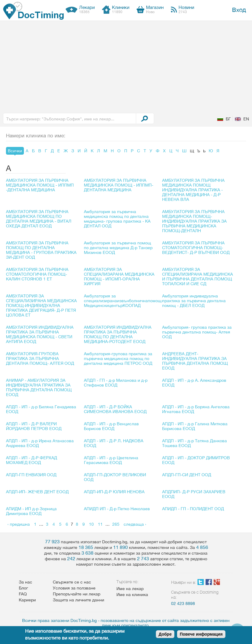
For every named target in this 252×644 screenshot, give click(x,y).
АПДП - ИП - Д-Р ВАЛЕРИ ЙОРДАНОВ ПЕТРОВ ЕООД (34, 426)
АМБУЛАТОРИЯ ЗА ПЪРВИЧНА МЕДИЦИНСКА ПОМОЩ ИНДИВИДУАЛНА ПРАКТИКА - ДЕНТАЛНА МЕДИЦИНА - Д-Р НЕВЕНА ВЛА (193, 190)
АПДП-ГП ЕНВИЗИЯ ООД (31, 475)
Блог (23, 588)
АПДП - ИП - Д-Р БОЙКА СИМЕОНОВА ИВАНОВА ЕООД (115, 409)
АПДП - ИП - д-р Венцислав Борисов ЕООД (111, 426)
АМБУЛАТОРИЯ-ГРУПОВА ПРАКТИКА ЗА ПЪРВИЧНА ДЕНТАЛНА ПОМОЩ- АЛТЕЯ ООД (40, 359)
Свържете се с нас (72, 582)
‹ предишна (19, 524)
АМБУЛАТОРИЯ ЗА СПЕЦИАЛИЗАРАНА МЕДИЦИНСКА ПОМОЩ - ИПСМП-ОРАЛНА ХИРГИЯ (119, 277)
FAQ (23, 594)
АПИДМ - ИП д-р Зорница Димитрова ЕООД (31, 511)
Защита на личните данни (79, 600)
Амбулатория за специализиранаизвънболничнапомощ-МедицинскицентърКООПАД (123, 301)
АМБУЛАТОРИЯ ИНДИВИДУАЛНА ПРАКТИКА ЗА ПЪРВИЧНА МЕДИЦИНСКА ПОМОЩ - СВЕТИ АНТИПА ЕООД (40, 334)
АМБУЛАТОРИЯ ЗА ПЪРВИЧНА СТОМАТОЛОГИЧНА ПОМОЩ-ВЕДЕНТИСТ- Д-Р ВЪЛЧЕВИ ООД (196, 248)
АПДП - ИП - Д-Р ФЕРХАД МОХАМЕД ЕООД (31, 460)
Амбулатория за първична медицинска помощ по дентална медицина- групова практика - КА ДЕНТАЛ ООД (117, 219)
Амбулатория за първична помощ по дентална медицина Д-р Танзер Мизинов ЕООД (118, 248)
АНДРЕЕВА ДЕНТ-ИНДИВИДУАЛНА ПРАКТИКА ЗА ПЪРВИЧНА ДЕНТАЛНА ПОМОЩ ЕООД (195, 361)
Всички (15, 151)
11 (100, 524)
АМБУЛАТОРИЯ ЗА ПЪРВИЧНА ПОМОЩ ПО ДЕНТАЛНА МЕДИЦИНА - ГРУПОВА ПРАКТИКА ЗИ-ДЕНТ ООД (41, 250)
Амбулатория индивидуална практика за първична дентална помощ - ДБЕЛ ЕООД (194, 301)
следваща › (135, 524)
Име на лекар (130, 589)
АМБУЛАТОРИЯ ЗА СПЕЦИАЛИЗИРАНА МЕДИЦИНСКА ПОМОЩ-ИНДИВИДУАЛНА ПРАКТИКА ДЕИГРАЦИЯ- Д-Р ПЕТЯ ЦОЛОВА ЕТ (41, 305)
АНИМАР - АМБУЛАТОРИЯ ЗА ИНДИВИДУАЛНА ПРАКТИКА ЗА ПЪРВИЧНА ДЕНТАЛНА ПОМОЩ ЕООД (39, 387)
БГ (228, 119)
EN (246, 119)
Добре (165, 634)
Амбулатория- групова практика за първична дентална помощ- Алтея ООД (197, 332)
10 (91, 524)
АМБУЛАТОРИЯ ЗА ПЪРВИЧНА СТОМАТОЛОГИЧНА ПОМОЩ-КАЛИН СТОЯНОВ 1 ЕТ (37, 274)
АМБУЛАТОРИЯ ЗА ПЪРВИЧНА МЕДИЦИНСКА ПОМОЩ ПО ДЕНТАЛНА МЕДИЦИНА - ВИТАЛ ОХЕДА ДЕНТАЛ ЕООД (39, 219)
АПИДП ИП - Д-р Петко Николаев (117, 509)
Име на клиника (132, 595)
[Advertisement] (126, 66)
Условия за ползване (74, 588)
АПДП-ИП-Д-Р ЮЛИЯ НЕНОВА (114, 492)
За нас (26, 582)
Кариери (27, 600)
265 (116, 524)
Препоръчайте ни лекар (77, 594)
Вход (239, 10)
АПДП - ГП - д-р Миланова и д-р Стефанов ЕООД (116, 383)
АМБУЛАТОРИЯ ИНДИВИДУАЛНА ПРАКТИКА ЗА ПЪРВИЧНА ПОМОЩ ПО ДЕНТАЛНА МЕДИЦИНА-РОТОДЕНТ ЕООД (118, 334)
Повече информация (201, 634)
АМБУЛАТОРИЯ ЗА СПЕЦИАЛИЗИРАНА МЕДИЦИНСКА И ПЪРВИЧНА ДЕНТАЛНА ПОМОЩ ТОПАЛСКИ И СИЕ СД (198, 277)
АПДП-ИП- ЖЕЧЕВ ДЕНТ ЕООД (37, 492)
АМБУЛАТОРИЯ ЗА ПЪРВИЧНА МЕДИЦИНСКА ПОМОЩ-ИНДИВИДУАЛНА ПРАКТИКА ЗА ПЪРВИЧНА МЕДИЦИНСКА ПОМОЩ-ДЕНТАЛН (194, 221)
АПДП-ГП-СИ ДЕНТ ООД (187, 475)
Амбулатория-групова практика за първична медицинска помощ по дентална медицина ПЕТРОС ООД (118, 359)
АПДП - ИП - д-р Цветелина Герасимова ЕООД (111, 460)
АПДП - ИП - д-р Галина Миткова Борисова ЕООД (195, 426)
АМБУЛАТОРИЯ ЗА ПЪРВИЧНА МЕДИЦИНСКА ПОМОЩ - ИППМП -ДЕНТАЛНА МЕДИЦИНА (40, 185)
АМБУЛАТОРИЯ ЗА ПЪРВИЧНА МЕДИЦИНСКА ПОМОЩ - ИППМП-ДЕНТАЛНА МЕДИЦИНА (119, 185)
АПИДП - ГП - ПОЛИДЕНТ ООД (193, 509)
